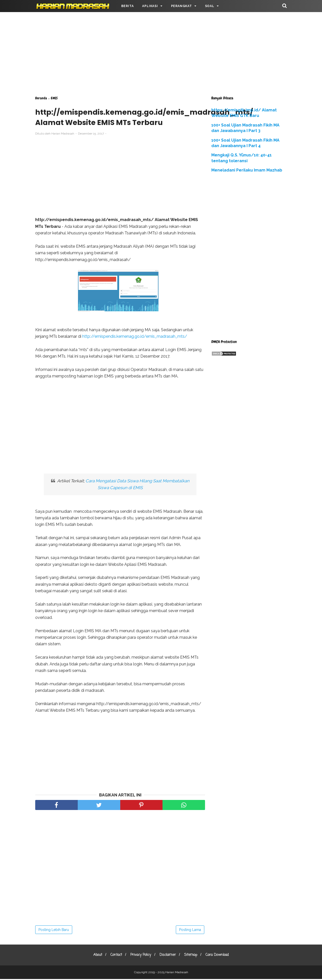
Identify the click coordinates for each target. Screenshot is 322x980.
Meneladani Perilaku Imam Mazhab (247, 170)
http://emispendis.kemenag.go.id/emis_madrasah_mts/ (135, 337)
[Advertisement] (161, 53)
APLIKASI (150, 6)
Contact (114, 956)
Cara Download (221, 956)
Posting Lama (190, 931)
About (94, 956)
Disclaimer (168, 956)
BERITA (128, 6)
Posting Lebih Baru (54, 931)
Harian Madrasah (177, 973)
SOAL (210, 6)
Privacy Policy (140, 956)
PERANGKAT (182, 6)
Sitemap (193, 956)
